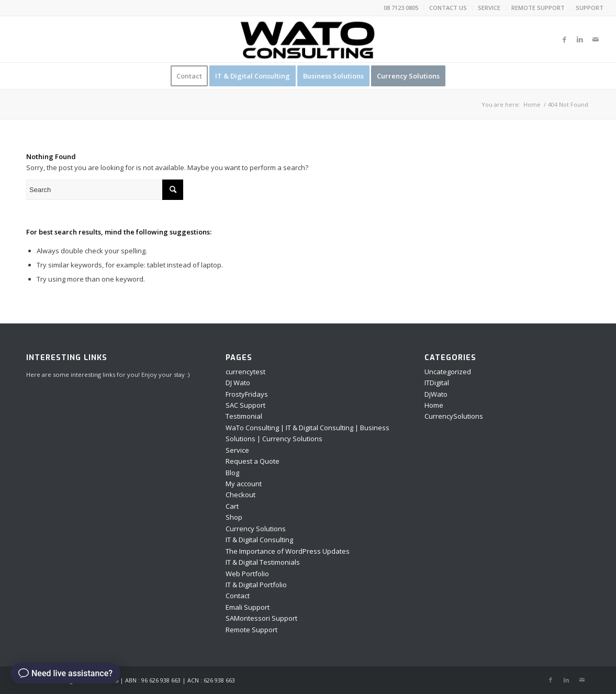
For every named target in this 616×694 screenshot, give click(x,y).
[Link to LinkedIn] (580, 39)
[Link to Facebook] (564, 39)
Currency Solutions (256, 529)
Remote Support (251, 630)
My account (244, 484)
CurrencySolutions (454, 416)
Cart (232, 506)
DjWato (436, 394)
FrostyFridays (247, 394)
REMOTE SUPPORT (538, 8)
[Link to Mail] (596, 39)
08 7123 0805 (401, 8)
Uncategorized (448, 372)
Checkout (240, 495)
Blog (232, 473)
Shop (234, 517)
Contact (238, 596)
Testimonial (244, 416)
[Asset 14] (308, 39)
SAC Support (245, 405)
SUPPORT (590, 8)
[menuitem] (401, 8)
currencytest (245, 372)
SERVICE (489, 8)
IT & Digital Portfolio (256, 585)
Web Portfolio (247, 574)
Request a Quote (253, 461)
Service (237, 450)
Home (434, 405)
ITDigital (437, 383)
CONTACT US (448, 8)
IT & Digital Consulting (259, 540)
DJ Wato (238, 383)
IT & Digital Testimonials (263, 562)
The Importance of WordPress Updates (288, 551)
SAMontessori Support (261, 618)
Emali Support (248, 607)
